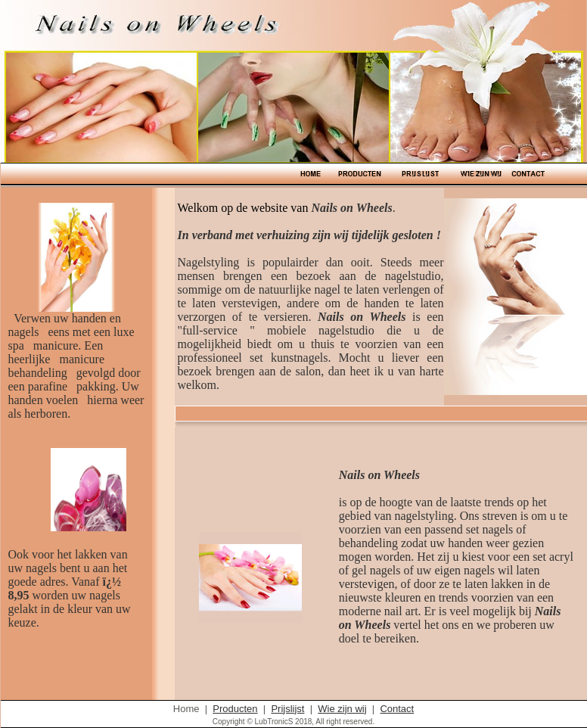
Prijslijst (287, 709)
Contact (397, 709)
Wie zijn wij (342, 709)
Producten (235, 709)
